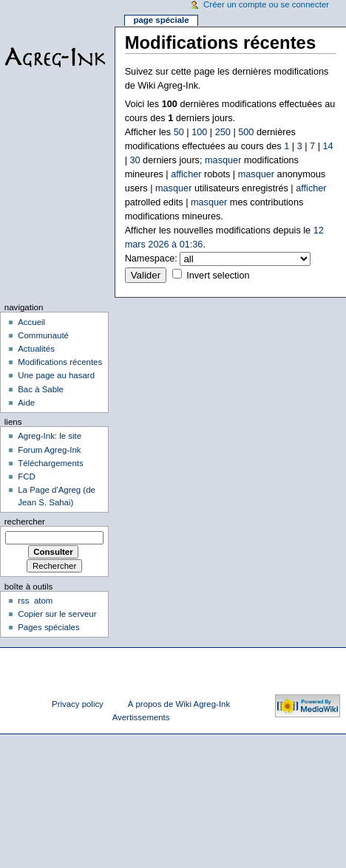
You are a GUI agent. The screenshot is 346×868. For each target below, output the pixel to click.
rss (23, 601)
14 (328, 146)
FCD (27, 476)
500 (246, 132)
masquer (223, 160)
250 (223, 132)
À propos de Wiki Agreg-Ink (179, 704)
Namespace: (151, 259)
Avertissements (141, 717)
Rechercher (25, 522)
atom (43, 601)
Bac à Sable (41, 389)
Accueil (31, 322)
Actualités (36, 349)
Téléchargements (51, 463)
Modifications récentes (60, 362)
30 (135, 160)
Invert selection (218, 276)
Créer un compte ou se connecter (266, 4)
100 (199, 132)
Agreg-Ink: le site (50, 436)
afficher (186, 174)
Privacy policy (78, 704)
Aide (26, 403)
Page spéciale (161, 20)
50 (179, 132)
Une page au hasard (56, 375)
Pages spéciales (48, 627)
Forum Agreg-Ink (49, 450)
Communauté (43, 335)
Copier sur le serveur (57, 614)
